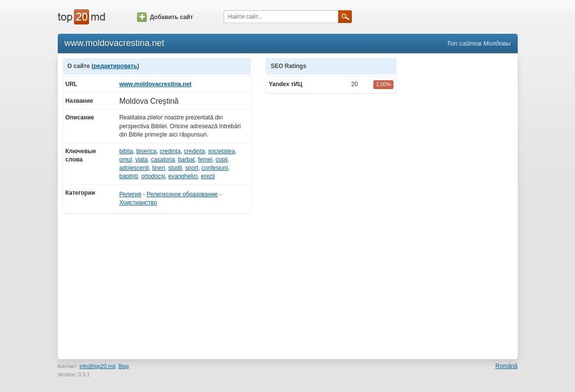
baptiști (129, 176)
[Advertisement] (462, 205)
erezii (208, 176)
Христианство (138, 203)
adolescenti (134, 168)
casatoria (163, 160)
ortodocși (153, 176)
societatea (221, 151)
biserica (146, 151)
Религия (130, 194)
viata (141, 160)
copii (222, 160)
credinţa (170, 151)
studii (175, 168)
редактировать (115, 66)
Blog (124, 366)
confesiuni (215, 168)
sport (192, 168)
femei (205, 160)
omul (126, 160)
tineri (159, 168)
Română (506, 366)
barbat (186, 160)
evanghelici (183, 176)
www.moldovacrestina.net (156, 84)
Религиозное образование (182, 194)
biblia (126, 151)
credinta (195, 151)
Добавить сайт (165, 17)
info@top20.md (97, 366)
